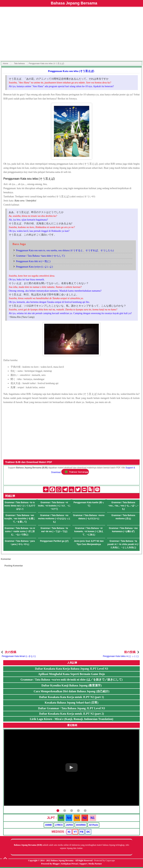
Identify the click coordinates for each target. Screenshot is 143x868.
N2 (85, 818)
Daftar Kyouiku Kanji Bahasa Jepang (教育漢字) (71, 685)
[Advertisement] (71, 34)
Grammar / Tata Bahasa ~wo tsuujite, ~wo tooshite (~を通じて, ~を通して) (20, 519)
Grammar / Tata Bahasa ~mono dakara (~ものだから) (89, 517)
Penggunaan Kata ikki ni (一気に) (33, 261)
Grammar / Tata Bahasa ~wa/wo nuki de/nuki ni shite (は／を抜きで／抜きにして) (71, 680)
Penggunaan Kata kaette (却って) (89, 504)
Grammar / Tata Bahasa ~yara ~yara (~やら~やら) (20, 543)
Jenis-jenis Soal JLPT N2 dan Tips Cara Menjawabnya (89, 543)
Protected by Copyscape (104, 861)
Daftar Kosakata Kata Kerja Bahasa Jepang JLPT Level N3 (71, 669)
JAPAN (69, 825)
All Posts (93, 825)
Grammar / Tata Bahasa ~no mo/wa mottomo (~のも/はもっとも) (54, 519)
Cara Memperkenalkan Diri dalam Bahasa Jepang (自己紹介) (71, 691)
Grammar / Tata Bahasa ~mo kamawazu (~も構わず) (123, 530)
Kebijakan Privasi (69, 864)
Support (83, 864)
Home (5, 63)
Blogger (56, 864)
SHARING (81, 825)
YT (75, 832)
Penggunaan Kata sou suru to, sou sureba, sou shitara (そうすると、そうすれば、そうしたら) (65, 250)
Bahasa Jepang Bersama (74, 3)
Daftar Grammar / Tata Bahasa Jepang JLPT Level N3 (71, 708)
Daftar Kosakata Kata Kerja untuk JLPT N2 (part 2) (72, 714)
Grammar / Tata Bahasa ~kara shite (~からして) (40, 256)
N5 (61, 818)
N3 (77, 818)
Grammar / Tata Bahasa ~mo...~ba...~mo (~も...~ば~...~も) (123, 506)
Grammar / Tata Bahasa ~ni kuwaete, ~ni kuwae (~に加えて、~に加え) (89, 531)
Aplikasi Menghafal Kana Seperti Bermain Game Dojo (71, 674)
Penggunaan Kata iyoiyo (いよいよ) (34, 267)
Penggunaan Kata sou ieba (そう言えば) (71, 71)
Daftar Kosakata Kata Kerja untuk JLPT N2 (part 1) (72, 697)
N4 (69, 818)
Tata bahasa (19, 63)
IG (69, 832)
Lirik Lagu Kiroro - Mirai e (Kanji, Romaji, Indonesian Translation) (71, 719)
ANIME (48, 825)
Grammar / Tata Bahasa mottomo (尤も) (123, 517)
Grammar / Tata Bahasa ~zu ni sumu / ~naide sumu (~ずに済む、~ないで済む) (20, 531)
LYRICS (59, 825)
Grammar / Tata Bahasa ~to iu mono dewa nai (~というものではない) (20, 506)
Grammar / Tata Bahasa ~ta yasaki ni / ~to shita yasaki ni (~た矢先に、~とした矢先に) (123, 544)
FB (82, 832)
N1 (93, 818)
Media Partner (95, 864)
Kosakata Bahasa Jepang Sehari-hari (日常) (71, 703)
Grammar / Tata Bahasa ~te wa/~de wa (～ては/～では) (54, 530)
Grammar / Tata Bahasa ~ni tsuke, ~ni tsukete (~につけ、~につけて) (54, 506)
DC (88, 832)
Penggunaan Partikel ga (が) (54, 541)
